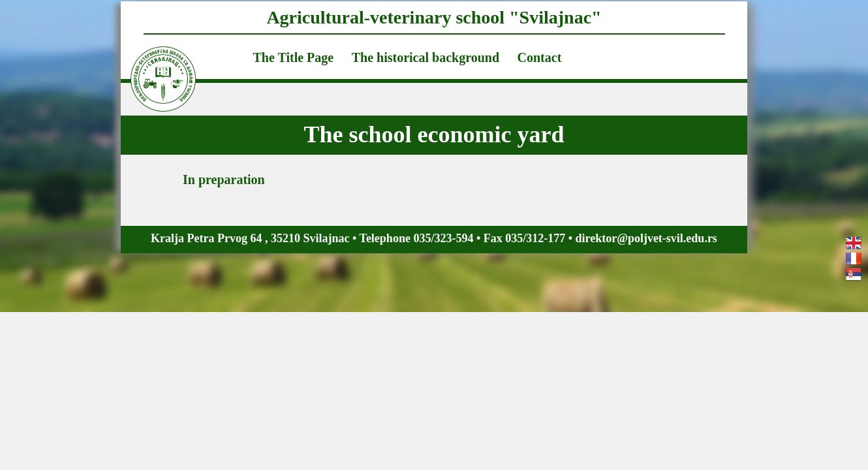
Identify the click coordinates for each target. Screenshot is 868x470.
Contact (540, 57)
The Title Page (294, 57)
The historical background (426, 57)
